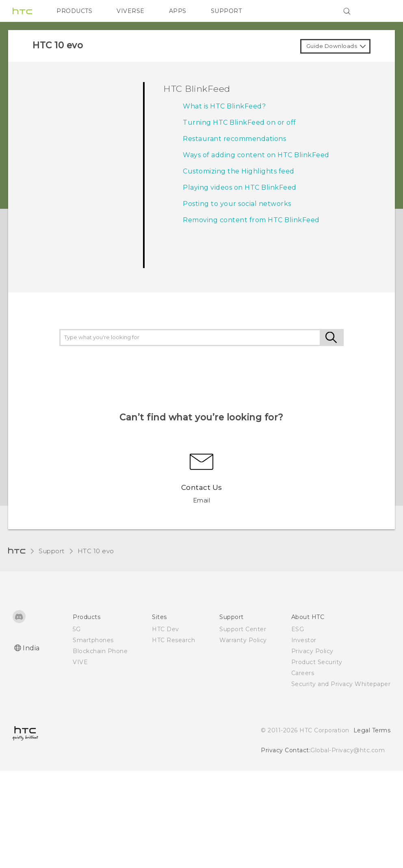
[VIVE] (379, 11)
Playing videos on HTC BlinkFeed (240, 187)
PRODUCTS (74, 11)
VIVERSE (131, 11)
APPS (178, 11)
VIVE (80, 662)
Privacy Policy (312, 651)
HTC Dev (166, 629)
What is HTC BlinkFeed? (224, 106)
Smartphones (93, 640)
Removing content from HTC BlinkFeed (251, 220)
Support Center (243, 629)
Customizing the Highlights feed (239, 171)
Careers (303, 673)
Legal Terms (372, 730)
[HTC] (22, 11)
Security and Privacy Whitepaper (341, 684)
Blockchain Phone (100, 651)
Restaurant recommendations (234, 139)
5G (77, 629)
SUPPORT (226, 11)
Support (52, 551)
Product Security (317, 662)
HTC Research (173, 640)
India (31, 648)
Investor (304, 640)
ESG (298, 629)
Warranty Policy (243, 640)
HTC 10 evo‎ (96, 551)
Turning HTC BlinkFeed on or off (239, 122)
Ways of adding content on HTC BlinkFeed (256, 155)
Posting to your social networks (237, 204)
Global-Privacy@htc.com (348, 750)
